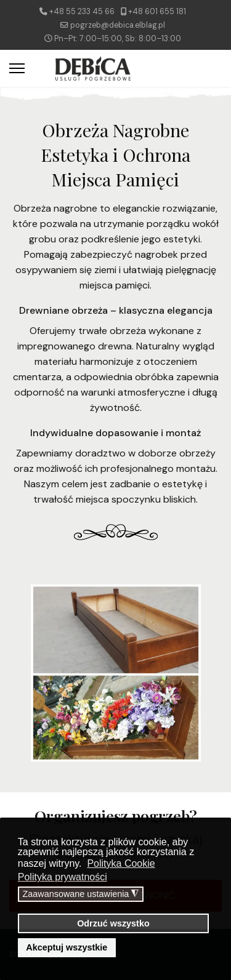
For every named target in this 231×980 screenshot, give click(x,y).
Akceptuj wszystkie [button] (67, 947)
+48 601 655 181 (157, 12)
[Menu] (17, 68)
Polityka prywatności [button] (63, 877)
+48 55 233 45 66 (82, 12)
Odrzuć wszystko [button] (113, 923)
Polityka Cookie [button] (121, 863)
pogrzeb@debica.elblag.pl (118, 25)
